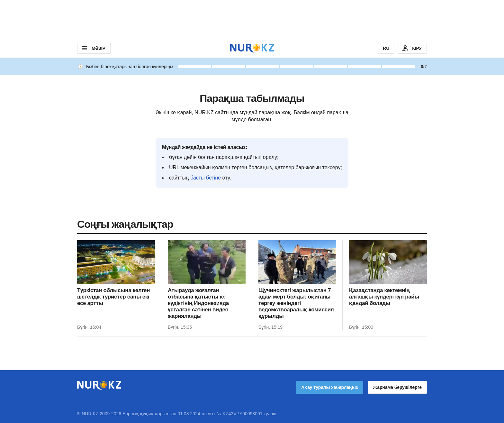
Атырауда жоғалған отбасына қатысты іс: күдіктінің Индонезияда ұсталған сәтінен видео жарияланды (198, 303)
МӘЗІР (93, 48)
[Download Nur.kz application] (252, 19)
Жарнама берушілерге (397, 387)
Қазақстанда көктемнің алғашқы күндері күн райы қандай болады (384, 297)
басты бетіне (206, 178)
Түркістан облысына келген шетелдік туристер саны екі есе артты (113, 297)
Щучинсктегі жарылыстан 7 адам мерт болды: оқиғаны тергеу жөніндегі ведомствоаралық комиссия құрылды (296, 303)
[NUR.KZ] (252, 48)
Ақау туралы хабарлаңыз (329, 387)
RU (386, 48)
